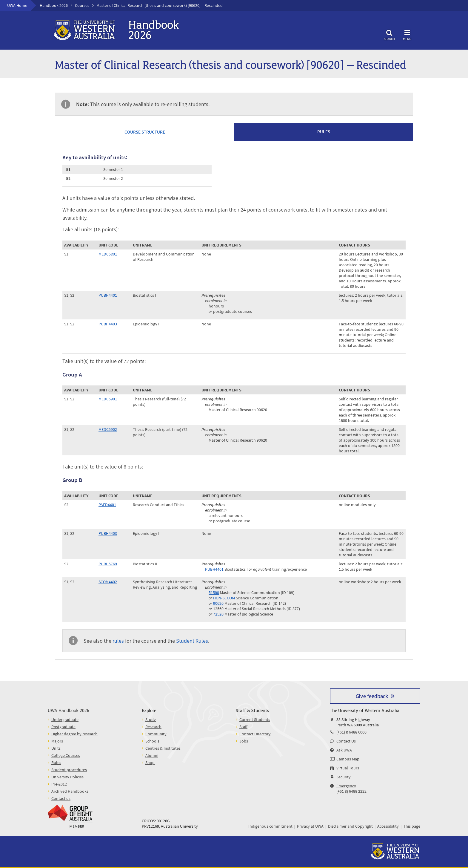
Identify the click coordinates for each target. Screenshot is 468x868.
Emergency (346, 786)
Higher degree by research (74, 734)
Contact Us (346, 741)
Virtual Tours (348, 768)
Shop (150, 763)
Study (151, 719)
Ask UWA (344, 750)
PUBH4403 (108, 324)
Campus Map (348, 759)
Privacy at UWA (310, 826)
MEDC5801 (108, 254)
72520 (218, 614)
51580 (214, 593)
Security (344, 777)
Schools (152, 741)
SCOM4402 (108, 582)
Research (153, 727)
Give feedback (372, 696)
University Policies (67, 777)
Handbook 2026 (54, 5)
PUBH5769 (108, 564)
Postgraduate (63, 727)
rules (118, 641)
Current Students (255, 719)
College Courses (66, 755)
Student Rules (192, 641)
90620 (218, 603)
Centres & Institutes (163, 748)
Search (389, 34)
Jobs (244, 741)
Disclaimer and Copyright (350, 826)
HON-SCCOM (224, 598)
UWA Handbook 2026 (68, 710)
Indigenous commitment (270, 826)
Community (156, 734)
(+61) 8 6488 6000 (351, 732)
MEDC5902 (108, 429)
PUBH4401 (108, 295)
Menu (407, 34)
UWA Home (17, 5)
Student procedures (69, 770)
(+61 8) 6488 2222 (351, 791)
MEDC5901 (108, 399)
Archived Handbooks (70, 791)
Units (56, 748)
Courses (82, 5)
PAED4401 (107, 505)
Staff (243, 727)
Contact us (61, 798)
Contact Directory (255, 734)
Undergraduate (65, 719)
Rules (56, 763)
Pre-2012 (59, 784)
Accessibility (388, 826)
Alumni (152, 755)
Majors (57, 741)
